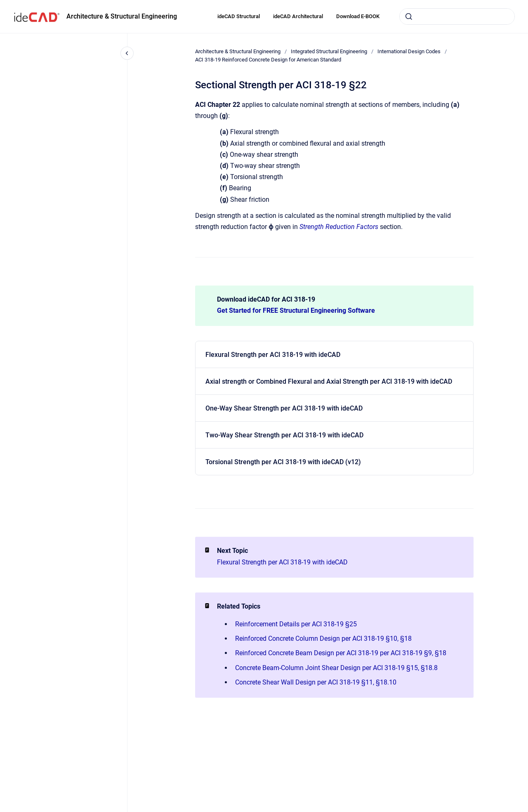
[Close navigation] (127, 53)
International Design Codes (409, 51)
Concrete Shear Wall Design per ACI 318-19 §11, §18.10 (316, 682)
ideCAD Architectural (298, 16)
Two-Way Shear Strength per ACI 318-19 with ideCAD (284, 435)
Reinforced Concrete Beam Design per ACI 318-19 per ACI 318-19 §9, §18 (341, 653)
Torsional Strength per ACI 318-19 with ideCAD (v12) (283, 462)
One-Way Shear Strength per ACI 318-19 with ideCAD (284, 408)
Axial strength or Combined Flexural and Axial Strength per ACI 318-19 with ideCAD (329, 381)
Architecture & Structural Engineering (122, 16)
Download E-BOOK (358, 16)
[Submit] (409, 17)
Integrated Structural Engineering (329, 51)
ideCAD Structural (239, 16)
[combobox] (457, 17)
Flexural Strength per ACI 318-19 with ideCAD (273, 355)
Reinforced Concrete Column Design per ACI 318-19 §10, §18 (323, 639)
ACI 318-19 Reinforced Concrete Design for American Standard (268, 60)
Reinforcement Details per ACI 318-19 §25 (296, 624)
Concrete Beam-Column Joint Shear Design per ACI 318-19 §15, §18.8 (336, 668)
